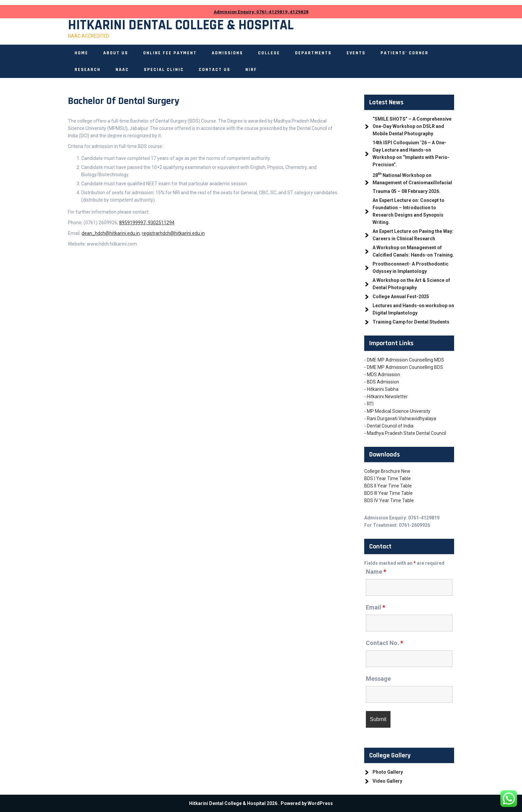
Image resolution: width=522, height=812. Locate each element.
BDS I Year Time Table (388, 478)
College (269, 53)
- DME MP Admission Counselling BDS (404, 367)
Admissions (227, 53)
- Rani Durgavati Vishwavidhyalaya (400, 418)
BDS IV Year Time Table (389, 500)
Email (376, 607)
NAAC (122, 70)
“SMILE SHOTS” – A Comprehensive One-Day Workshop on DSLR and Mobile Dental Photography (412, 126)
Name (376, 572)
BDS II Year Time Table (388, 486)
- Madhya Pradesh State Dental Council (405, 433)
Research (88, 70)
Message (378, 679)
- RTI (369, 404)
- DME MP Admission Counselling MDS (404, 360)
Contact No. (385, 643)
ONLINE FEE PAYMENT (170, 53)
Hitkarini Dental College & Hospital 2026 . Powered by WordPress (261, 803)
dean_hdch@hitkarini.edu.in (111, 233)
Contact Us (215, 70)
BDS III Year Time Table (389, 493)
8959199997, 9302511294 (147, 223)
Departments (313, 53)
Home (81, 53)
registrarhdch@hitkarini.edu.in (173, 233)
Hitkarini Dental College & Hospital (181, 25)
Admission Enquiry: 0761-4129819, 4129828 (261, 12)
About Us (116, 53)
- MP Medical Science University (397, 411)
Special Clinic (164, 70)
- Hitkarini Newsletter (386, 397)
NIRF (251, 70)
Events (356, 53)
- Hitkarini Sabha (381, 389)
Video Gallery (387, 781)
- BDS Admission (382, 382)
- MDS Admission (382, 375)
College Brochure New (387, 471)
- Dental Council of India (389, 426)
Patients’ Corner (404, 53)
